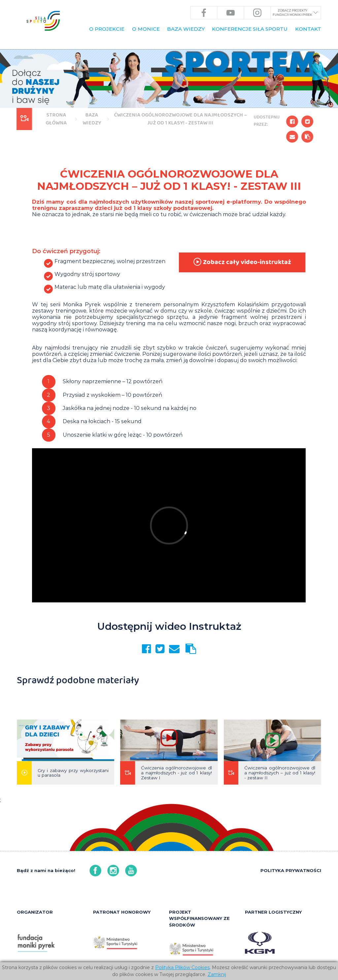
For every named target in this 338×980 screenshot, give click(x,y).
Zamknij (217, 974)
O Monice (146, 29)
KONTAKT (308, 29)
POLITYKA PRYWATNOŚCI (291, 870)
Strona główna (55, 119)
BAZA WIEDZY (186, 29)
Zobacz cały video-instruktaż (241, 262)
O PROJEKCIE (107, 29)
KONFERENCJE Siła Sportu (250, 29)
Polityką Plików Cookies (182, 967)
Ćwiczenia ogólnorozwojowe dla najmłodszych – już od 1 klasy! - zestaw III (179, 119)
